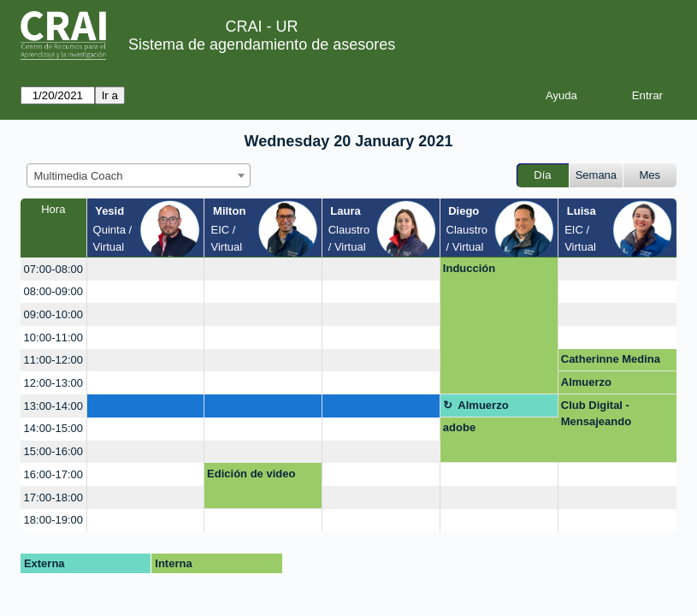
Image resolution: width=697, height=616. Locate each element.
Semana (596, 175)
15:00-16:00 (53, 451)
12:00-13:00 (53, 383)
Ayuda (561, 95)
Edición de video (251, 474)
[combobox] (139, 175)
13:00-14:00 (53, 406)
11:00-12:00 (53, 360)
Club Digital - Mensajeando (596, 414)
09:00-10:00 (53, 314)
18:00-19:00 (53, 520)
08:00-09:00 (53, 291)
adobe (459, 427)
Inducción (469, 268)
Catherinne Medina (611, 359)
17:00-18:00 (53, 498)
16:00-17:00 (53, 474)
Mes (650, 175)
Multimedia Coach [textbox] (79, 176)
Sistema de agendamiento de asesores (262, 44)
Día (542, 175)
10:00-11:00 (53, 338)
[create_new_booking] (146, 269)
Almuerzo (586, 382)
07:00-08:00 (53, 269)
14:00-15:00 (53, 428)
